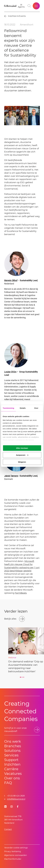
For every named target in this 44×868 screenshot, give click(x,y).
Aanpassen (22, 455)
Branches (13, 746)
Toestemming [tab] (8, 408)
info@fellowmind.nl (16, 799)
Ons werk (13, 741)
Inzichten (12, 764)
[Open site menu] (36, 6)
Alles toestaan (22, 448)
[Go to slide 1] (20, 677)
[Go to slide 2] (22, 677)
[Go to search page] (29, 6)
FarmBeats (21, 593)
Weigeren (22, 462)
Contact (8, 829)
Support (11, 760)
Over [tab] (36, 408)
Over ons (12, 778)
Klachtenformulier (13, 859)
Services (11, 755)
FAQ (8, 783)
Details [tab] (23, 408)
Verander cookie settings (16, 848)
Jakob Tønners (11, 476)
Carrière (11, 769)
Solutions (12, 751)
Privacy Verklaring (13, 851)
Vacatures (13, 774)
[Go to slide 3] (24, 677)
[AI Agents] (21, 6)
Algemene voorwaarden (16, 855)
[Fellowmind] (11, 6)
